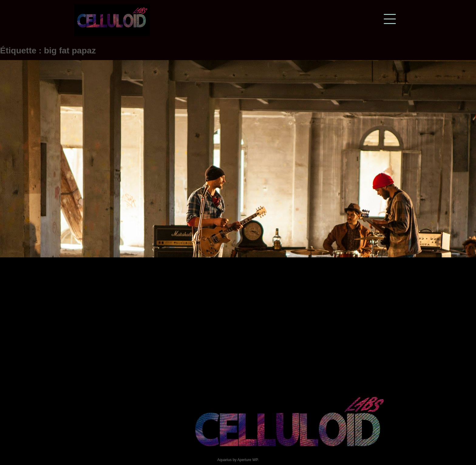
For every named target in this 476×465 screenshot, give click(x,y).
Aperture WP (248, 460)
